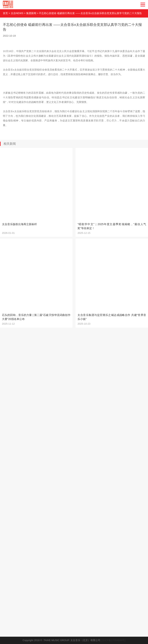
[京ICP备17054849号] (113, 640)
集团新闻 (31, 13)
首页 (5, 13)
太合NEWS (17, 13)
